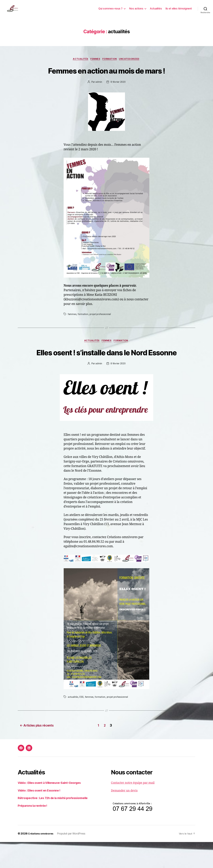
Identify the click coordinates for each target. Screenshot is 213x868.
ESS (82, 724)
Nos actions (136, 11)
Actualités (156, 11)
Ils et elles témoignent (179, 11)
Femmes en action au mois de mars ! (106, 80)
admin (98, 97)
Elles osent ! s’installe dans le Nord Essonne (106, 373)
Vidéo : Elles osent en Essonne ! (41, 817)
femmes (95, 64)
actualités (79, 64)
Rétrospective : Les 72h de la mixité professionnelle (56, 824)
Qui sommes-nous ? (110, 11)
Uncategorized (131, 64)
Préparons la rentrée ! (34, 832)
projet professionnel (101, 330)
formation (110, 64)
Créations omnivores (41, 860)
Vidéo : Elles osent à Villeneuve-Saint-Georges (53, 809)
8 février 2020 (118, 97)
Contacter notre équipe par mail (135, 809)
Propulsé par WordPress (73, 860)
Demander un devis (125, 817)
